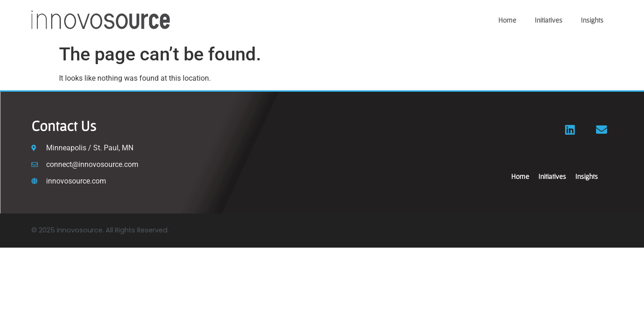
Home (507, 20)
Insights (592, 20)
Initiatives (549, 20)
